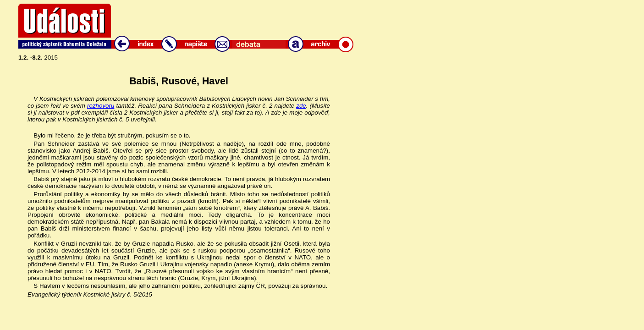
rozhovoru (101, 106)
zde (301, 106)
